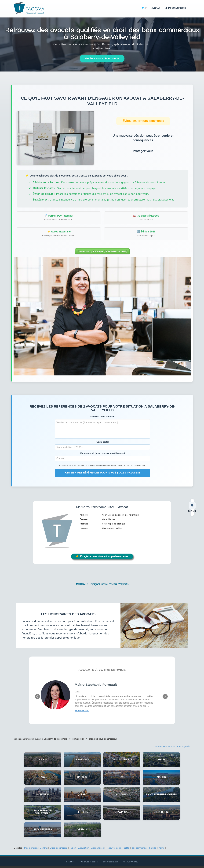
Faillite (126, 848)
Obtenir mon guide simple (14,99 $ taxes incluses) (102, 251)
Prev (37, 697)
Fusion (73, 848)
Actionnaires (97, 848)
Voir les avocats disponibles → (102, 59)
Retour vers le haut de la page (173, 747)
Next (165, 697)
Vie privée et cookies (89, 862)
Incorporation (31, 848)
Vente (161, 848)
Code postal (102, 442)
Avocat (156, 8)
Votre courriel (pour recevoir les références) (102, 453)
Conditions (71, 862)
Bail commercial (139, 848)
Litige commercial (58, 848)
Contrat (44, 848)
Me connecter (176, 8)
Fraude (153, 848)
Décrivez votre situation (102, 417)
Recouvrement (113, 848)
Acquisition (84, 848)
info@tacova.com (111, 862)
